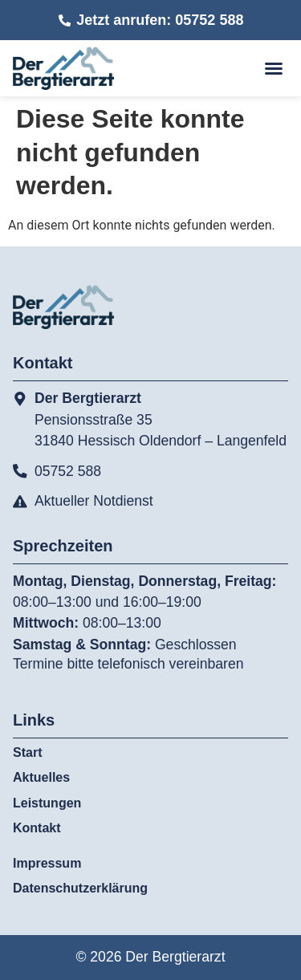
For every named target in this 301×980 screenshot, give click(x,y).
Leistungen (51, 803)
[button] (274, 68)
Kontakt (37, 828)
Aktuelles (41, 777)
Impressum (47, 863)
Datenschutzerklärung (80, 888)
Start (27, 752)
